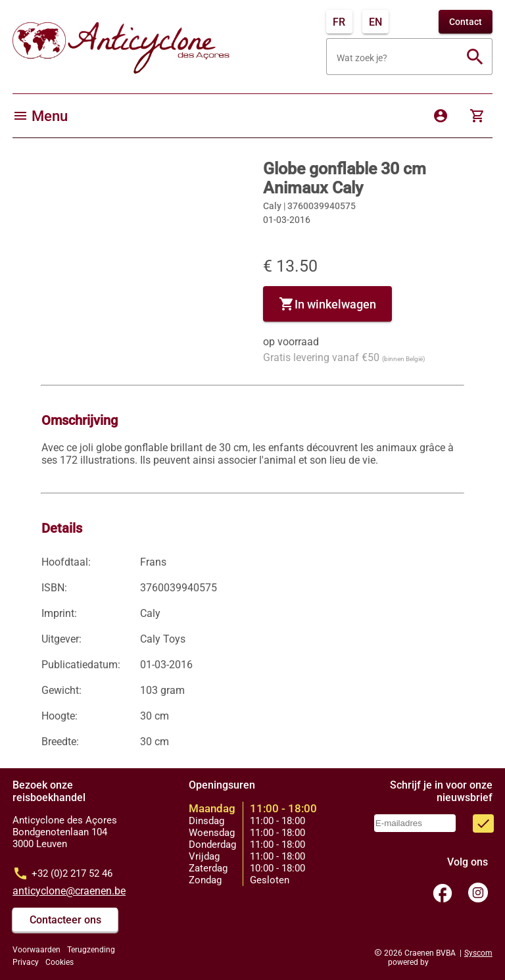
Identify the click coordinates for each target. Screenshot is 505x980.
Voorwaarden (36, 950)
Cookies (60, 962)
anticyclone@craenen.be (69, 891)
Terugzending (91, 950)
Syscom (478, 953)
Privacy (26, 962)
